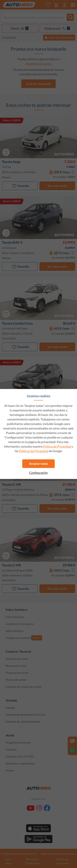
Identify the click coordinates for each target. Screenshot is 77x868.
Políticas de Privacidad (33, 451)
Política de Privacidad (57, 446)
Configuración (38, 473)
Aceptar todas (38, 464)
